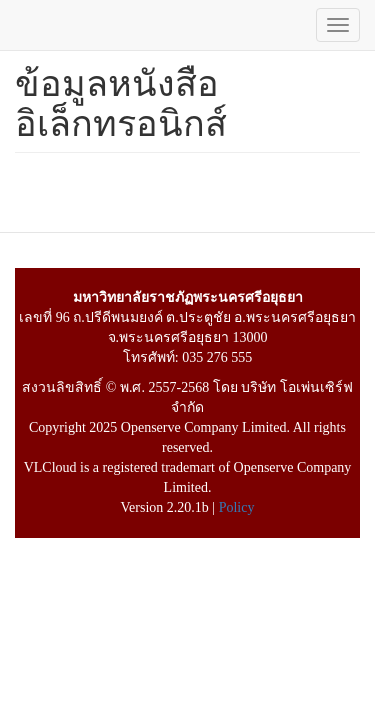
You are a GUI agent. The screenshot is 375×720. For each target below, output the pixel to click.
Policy (237, 507)
